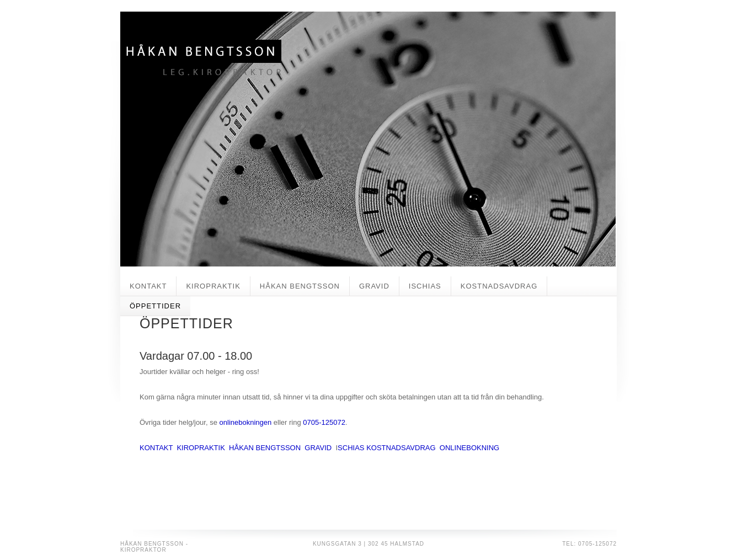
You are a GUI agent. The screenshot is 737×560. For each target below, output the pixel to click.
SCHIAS (351, 448)
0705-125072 (324, 422)
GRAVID (374, 286)
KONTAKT (148, 286)
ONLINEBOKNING (469, 448)
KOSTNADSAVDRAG (499, 286)
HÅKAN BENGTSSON (300, 286)
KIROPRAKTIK (213, 286)
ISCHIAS (425, 286)
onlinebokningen (246, 422)
